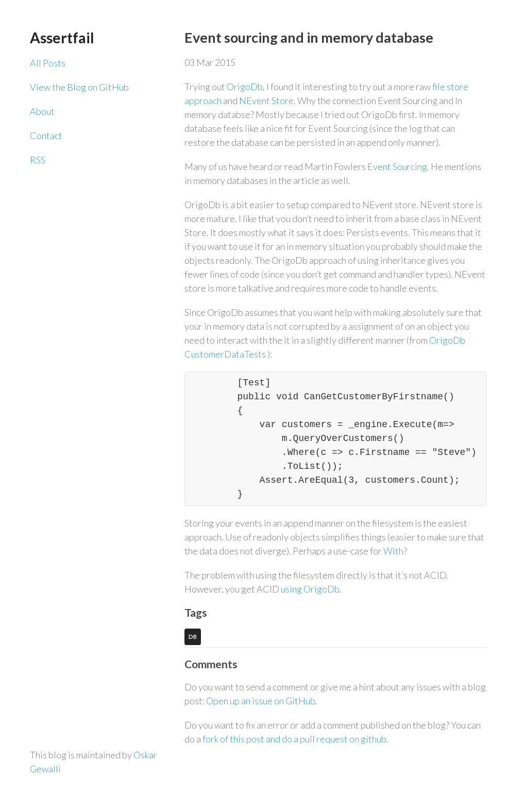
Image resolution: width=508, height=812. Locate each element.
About (42, 111)
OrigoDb (245, 87)
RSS (38, 160)
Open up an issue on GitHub (261, 701)
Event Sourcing (397, 166)
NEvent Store (266, 100)
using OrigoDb (310, 589)
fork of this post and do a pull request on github (294, 739)
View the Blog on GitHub (79, 87)
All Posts (48, 63)
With (393, 551)
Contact (46, 136)
